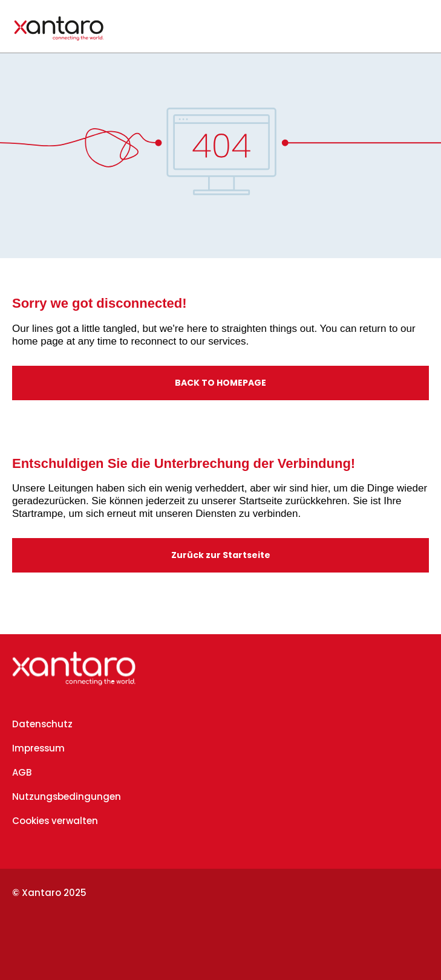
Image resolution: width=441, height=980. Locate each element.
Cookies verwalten (55, 821)
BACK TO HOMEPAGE (220, 383)
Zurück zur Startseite (221, 555)
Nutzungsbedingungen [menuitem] (67, 797)
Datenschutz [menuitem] (42, 724)
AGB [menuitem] (22, 772)
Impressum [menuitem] (38, 748)
